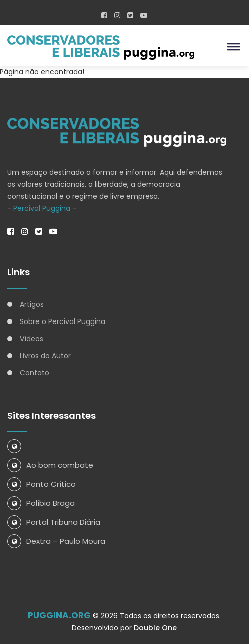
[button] (232, 46)
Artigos (32, 304)
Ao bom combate (50, 465)
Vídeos (32, 339)
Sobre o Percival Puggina (63, 321)
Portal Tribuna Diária (54, 522)
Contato (35, 373)
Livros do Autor (45, 356)
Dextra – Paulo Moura (56, 541)
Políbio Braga (41, 503)
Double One (155, 628)
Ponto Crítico (42, 484)
